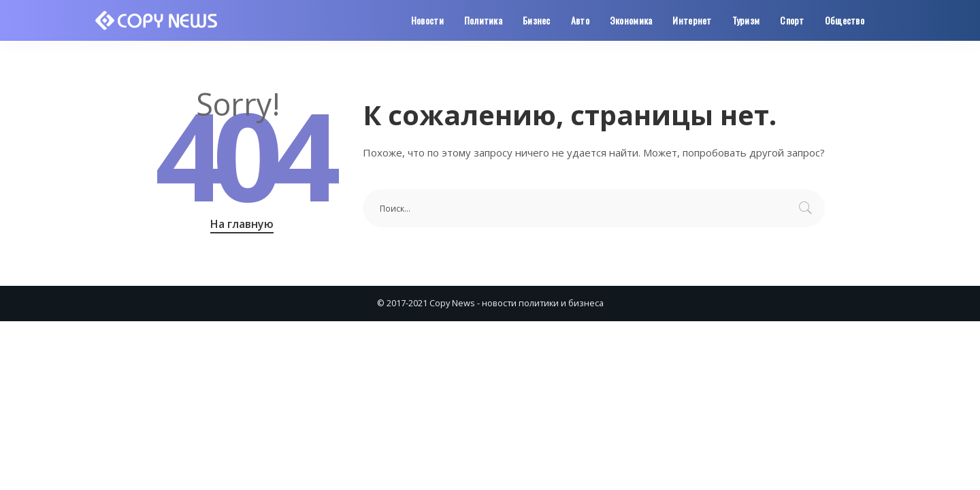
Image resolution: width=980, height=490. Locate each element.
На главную (242, 224)
